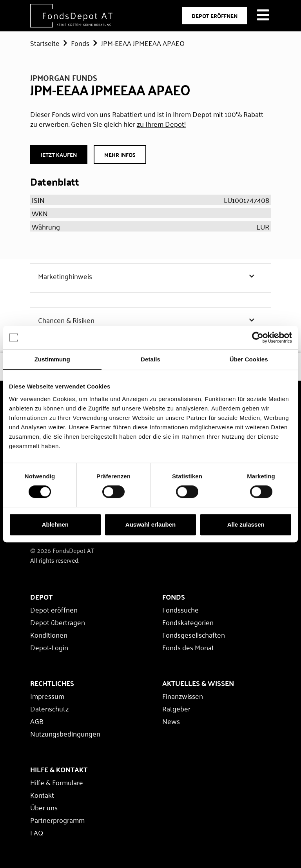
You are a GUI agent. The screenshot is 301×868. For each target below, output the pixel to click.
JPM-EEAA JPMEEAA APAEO (143, 43)
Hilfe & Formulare (57, 782)
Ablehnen (55, 524)
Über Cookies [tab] (249, 359)
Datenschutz (49, 708)
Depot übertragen (58, 622)
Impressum (47, 696)
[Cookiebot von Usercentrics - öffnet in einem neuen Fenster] (258, 337)
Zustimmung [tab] (52, 359)
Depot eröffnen (54, 609)
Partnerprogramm (57, 820)
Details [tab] (150, 359)
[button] (150, 276)
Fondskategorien (188, 622)
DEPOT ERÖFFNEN (215, 16)
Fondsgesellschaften (194, 635)
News (171, 721)
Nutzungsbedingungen (65, 733)
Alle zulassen (246, 524)
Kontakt (42, 795)
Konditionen (49, 635)
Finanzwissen (183, 696)
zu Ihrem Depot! (161, 124)
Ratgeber (176, 708)
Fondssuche (180, 609)
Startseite (45, 43)
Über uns (44, 807)
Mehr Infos (120, 155)
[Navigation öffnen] (263, 16)
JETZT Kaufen (59, 155)
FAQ (37, 832)
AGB (37, 721)
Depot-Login (49, 647)
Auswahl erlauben (150, 524)
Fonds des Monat (188, 647)
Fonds (80, 43)
